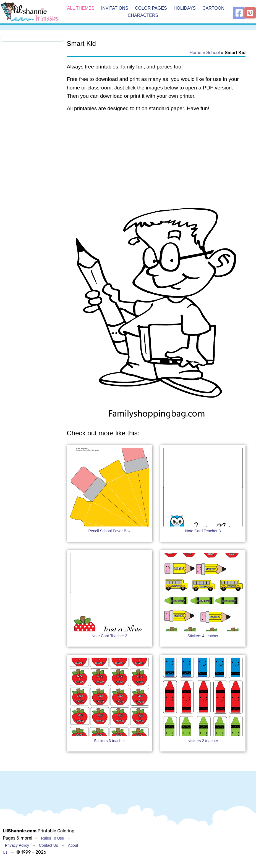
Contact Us (49, 845)
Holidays (185, 8)
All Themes (81, 8)
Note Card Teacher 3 (203, 531)
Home (195, 53)
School (213, 53)
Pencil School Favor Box (109, 531)
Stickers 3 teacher (109, 741)
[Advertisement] (156, 161)
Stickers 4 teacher (203, 636)
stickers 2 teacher (203, 741)
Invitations (115, 8)
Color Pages (151, 8)
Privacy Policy (17, 845)
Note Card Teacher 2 (109, 636)
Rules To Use (53, 838)
